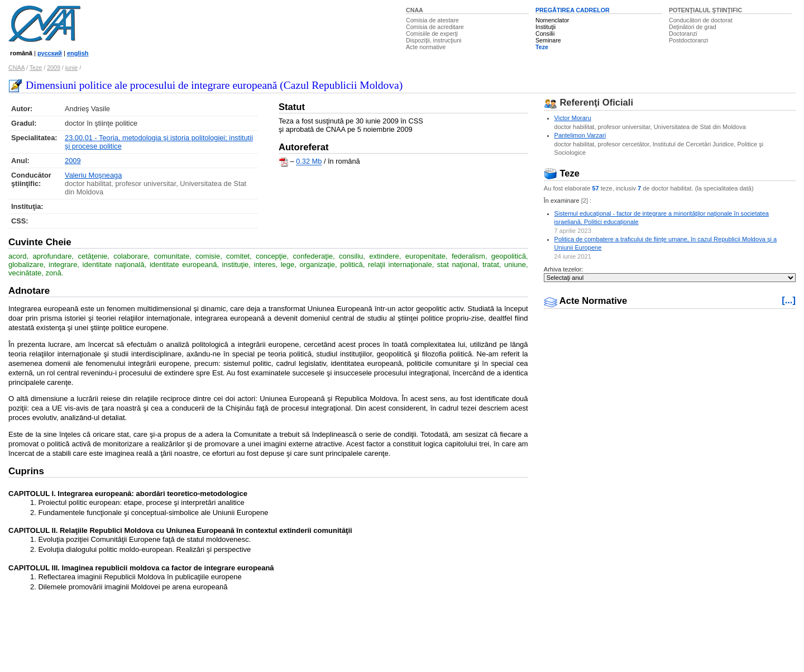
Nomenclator (552, 20)
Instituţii (545, 27)
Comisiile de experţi (432, 34)
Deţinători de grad (693, 27)
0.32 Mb (309, 162)
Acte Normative (586, 301)
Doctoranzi (683, 34)
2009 (54, 68)
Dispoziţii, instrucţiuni (434, 40)
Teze (542, 47)
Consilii (545, 34)
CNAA (415, 10)
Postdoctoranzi (689, 40)
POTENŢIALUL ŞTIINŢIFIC (705, 10)
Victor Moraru (573, 118)
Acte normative (426, 47)
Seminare (548, 40)
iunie (72, 68)
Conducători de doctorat (701, 20)
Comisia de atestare (432, 20)
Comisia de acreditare (435, 27)
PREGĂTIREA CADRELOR (573, 10)
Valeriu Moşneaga (93, 175)
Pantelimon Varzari (580, 135)
